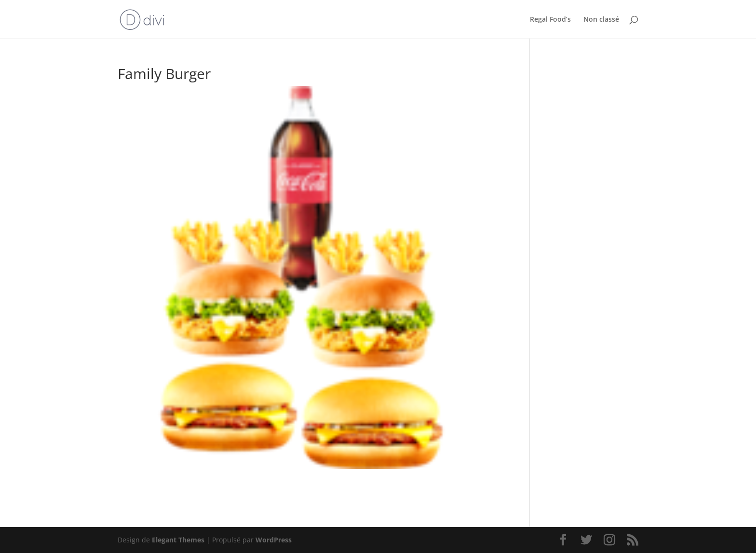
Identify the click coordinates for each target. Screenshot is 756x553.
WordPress (274, 540)
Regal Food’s (550, 20)
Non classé (601, 20)
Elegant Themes (178, 540)
